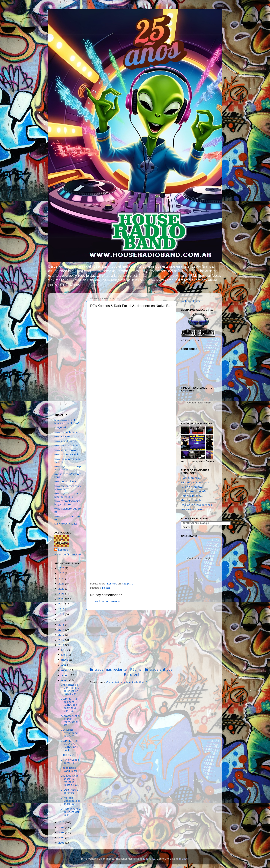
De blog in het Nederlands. (197, 505)
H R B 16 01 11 (70, 755)
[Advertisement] (131, 638)
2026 (62, 568)
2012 (62, 640)
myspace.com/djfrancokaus (68, 475)
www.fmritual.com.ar (66, 432)
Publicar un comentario (109, 601)
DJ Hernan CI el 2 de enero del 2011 (71, 812)
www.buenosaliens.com (67, 518)
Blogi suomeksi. (190, 478)
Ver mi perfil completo (68, 554)
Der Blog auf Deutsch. (194, 509)
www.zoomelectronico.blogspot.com (68, 502)
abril (64, 665)
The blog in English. (192, 500)
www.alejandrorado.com (68, 510)
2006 (62, 843)
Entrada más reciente (108, 669)
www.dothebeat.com (66, 445)
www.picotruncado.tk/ (67, 454)
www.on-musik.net (65, 481)
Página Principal (133, 672)
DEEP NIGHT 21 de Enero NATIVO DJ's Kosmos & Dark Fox (70, 705)
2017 (62, 614)
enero (65, 680)
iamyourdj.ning (63, 427)
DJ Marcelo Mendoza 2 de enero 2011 (71, 801)
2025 (62, 573)
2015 (62, 625)
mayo (65, 660)
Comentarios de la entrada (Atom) (127, 682)
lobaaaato (149, 859)
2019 (62, 604)
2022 (62, 589)
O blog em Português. (194, 491)
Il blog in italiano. (191, 496)
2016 (62, 619)
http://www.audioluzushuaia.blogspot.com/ (67, 421)
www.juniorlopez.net (66, 441)
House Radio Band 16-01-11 (71, 769)
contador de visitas (192, 301)
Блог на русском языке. (195, 482)
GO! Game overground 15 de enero (71, 733)
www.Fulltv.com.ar (65, 436)
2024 (62, 578)
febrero (66, 675)
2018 (62, 609)
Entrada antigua (159, 669)
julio (64, 650)
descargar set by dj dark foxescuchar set (71, 720)
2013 (62, 635)
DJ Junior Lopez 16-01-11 (70, 761)
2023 (62, 584)
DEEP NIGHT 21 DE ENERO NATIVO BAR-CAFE (70, 745)
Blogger (184, 859)
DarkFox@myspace (66, 524)
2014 (62, 630)
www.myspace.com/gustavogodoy (68, 487)
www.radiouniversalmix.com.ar (67, 460)
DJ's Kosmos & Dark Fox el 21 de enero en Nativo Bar (71, 689)
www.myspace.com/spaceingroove (68, 468)
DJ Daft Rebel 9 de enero (70, 791)
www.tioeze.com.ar (66, 450)
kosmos (63, 550)
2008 (62, 832)
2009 (62, 827)
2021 (62, 594)
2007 (62, 837)
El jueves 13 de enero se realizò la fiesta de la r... (70, 780)
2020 (62, 599)
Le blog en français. (193, 487)
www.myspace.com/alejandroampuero (68, 495)
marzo (66, 670)
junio (65, 655)
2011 (62, 645)
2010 (62, 822)
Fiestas (106, 588)
